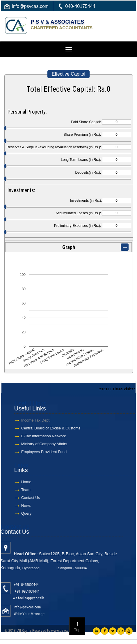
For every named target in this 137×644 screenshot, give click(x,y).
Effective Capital (68, 74)
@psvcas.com (34, 6)
